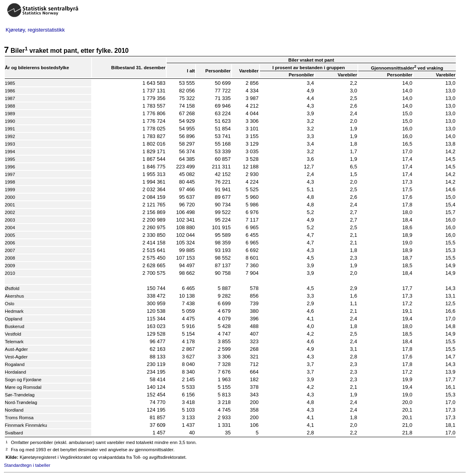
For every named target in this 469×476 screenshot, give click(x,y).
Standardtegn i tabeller (27, 465)
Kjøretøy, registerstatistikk (35, 30)
